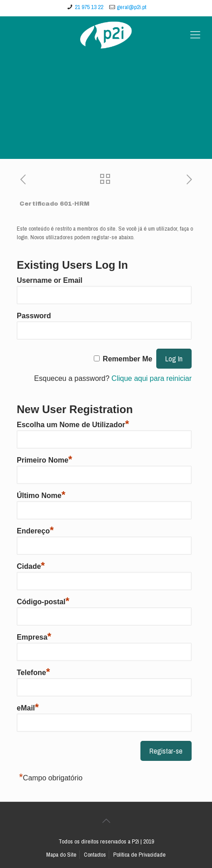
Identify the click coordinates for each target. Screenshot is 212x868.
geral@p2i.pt (132, 7)
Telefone (33, 671)
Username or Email (50, 280)
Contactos (95, 855)
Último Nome (41, 494)
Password (34, 316)
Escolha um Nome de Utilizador (73, 424)
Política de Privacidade (140, 855)
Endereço (35, 530)
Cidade (31, 565)
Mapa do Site (61, 855)
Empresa (34, 636)
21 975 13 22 (89, 7)
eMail (28, 707)
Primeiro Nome (44, 459)
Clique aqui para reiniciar (152, 378)
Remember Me (128, 359)
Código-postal (43, 601)
